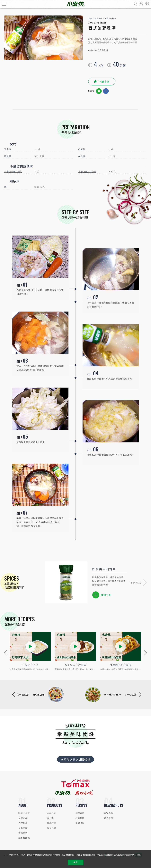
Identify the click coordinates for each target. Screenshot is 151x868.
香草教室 (52, 823)
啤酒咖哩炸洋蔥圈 (121, 665)
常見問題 (52, 828)
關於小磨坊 (24, 813)
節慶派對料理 (110, 19)
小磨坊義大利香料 (87, 172)
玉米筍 (8, 149)
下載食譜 (104, 82)
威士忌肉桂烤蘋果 (76, 665)
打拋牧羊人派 (30, 665)
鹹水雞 (82, 156)
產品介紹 (52, 813)
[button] (138, 582)
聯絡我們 (23, 833)
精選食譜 (98, 19)
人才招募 (23, 823)
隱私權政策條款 (120, 855)
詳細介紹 (102, 595)
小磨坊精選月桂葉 (13, 172)
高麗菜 (8, 156)
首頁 (90, 19)
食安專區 (109, 813)
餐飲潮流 (80, 823)
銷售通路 (109, 818)
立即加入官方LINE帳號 (75, 759)
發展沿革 (23, 818)
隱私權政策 (24, 838)
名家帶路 (80, 818)
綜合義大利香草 (104, 569)
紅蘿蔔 (82, 149)
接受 (75, 862)
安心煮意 (23, 828)
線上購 (50, 818)
